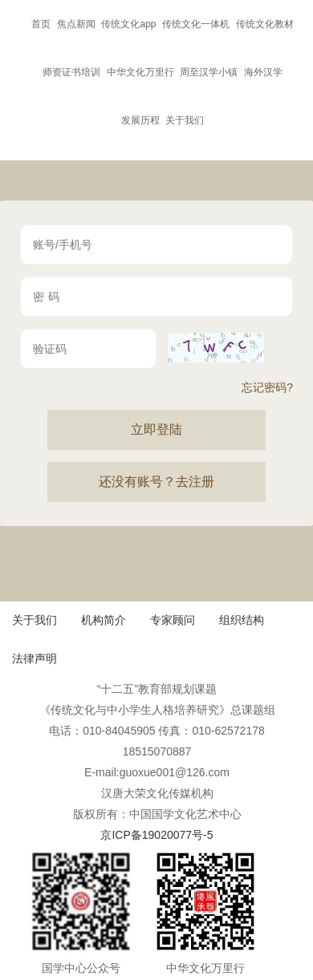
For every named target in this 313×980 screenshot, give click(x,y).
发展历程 (140, 120)
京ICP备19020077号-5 (156, 835)
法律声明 (35, 658)
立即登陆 (156, 429)
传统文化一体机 (196, 24)
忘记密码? (267, 387)
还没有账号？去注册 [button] (156, 482)
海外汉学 (263, 72)
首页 (41, 24)
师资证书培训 (71, 72)
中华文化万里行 (140, 72)
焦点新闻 (76, 24)
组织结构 (242, 620)
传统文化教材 (265, 24)
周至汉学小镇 (209, 72)
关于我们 (185, 120)
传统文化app (128, 24)
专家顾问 (173, 620)
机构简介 (104, 620)
